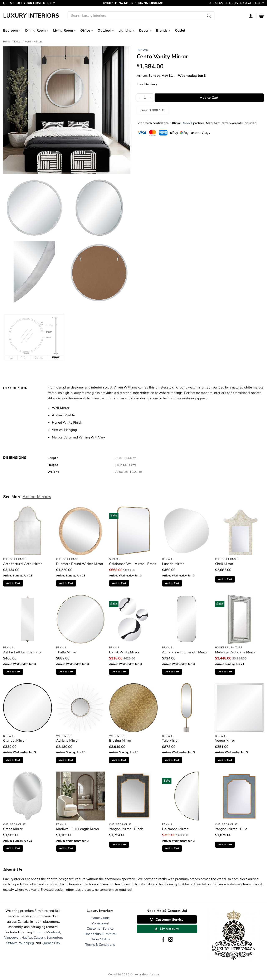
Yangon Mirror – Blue (231, 829)
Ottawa (12, 943)
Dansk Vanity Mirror (124, 652)
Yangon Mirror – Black (126, 829)
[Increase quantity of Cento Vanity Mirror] (151, 98)
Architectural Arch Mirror (22, 564)
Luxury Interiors (31, 16)
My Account (100, 923)
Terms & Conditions (100, 945)
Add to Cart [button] (13, 583)
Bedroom (12, 31)
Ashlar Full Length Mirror (23, 652)
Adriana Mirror (67, 740)
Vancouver (12, 938)
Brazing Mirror (120, 740)
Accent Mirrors (34, 42)
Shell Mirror (224, 564)
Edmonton (54, 938)
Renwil (143, 50)
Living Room (64, 31)
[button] (261, 16)
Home (7, 42)
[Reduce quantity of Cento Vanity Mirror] (139, 98)
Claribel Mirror (14, 740)
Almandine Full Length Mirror (185, 652)
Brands (163, 31)
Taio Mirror (170, 740)
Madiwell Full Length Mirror (78, 829)
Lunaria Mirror (173, 564)
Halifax (27, 938)
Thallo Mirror (66, 652)
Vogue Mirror (225, 740)
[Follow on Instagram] (171, 940)
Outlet (180, 31)
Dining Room (37, 31)
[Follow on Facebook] (163, 940)
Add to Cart (209, 98)
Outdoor (106, 31)
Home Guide (100, 918)
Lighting (127, 31)
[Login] (251, 16)
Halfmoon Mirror (175, 829)
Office (87, 31)
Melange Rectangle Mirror (235, 652)
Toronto (39, 932)
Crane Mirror (13, 829)
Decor (145, 31)
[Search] (209, 16)
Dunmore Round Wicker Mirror (80, 564)
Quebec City (51, 943)
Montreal (53, 932)
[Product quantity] (145, 98)
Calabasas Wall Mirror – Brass (133, 564)
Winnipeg (26, 943)
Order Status (100, 939)
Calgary (39, 938)
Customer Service (100, 929)
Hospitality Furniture (100, 934)
